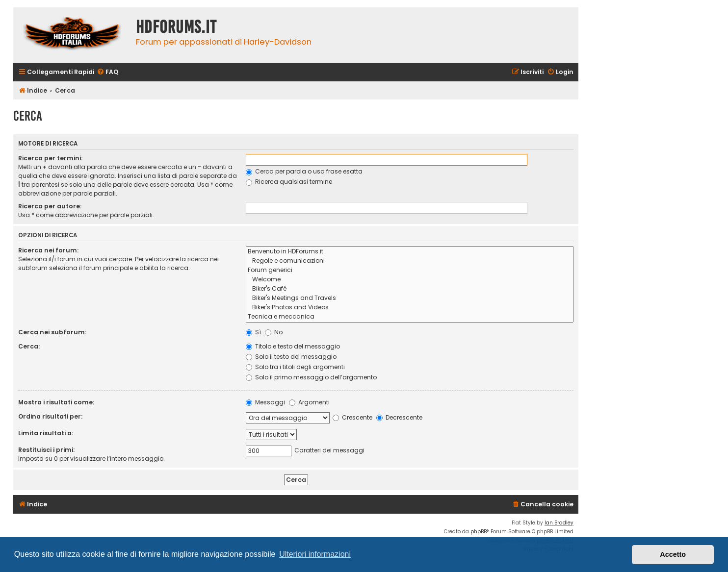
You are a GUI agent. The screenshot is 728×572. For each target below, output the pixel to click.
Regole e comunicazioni (410, 261)
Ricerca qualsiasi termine (289, 182)
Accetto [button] (673, 554)
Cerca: (29, 346)
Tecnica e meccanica (410, 317)
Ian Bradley (559, 523)
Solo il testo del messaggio (291, 357)
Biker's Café (410, 289)
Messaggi (265, 402)
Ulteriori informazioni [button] (315, 554)
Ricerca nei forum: (48, 250)
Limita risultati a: (46, 433)
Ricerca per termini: (50, 158)
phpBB (479, 532)
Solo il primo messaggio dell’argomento (311, 377)
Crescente (352, 417)
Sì (253, 332)
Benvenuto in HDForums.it (410, 252)
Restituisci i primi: (46, 450)
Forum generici (410, 270)
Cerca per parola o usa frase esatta (304, 171)
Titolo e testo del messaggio (293, 346)
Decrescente (399, 417)
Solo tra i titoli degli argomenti (295, 367)
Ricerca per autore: (50, 206)
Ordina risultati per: (50, 416)
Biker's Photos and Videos (410, 308)
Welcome (410, 280)
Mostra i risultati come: (56, 402)
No (274, 332)
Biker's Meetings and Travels (410, 298)
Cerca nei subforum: (52, 332)
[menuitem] (107, 72)
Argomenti (309, 402)
